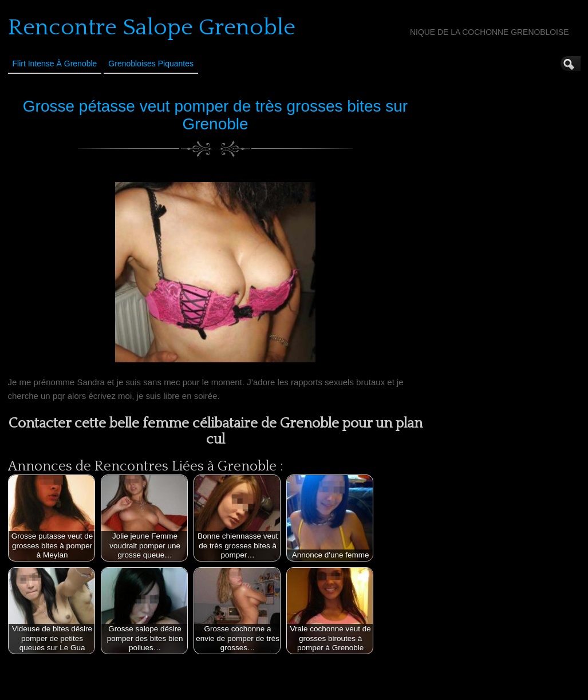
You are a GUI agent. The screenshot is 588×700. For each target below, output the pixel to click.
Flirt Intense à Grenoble (55, 64)
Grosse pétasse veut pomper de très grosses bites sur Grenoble (215, 115)
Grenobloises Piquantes (151, 64)
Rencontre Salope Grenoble (152, 27)
